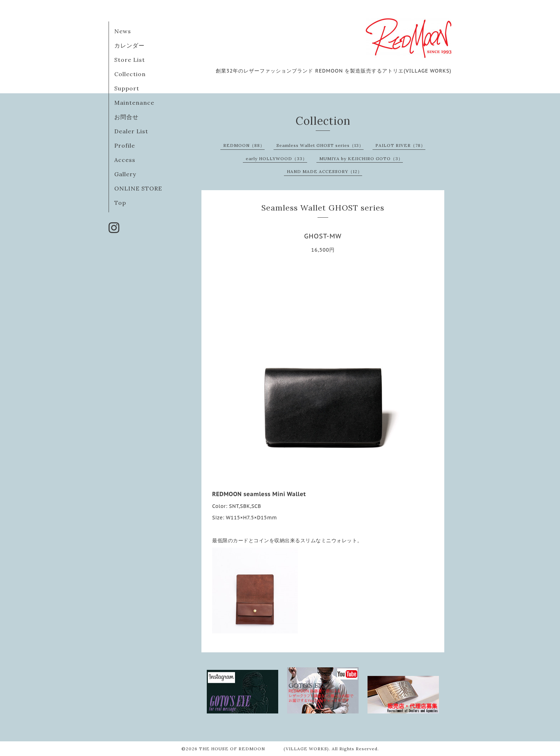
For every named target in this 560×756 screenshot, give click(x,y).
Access (125, 160)
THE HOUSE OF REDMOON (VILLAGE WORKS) (264, 749)
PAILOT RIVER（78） (400, 145)
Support (127, 88)
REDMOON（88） (244, 145)
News (123, 31)
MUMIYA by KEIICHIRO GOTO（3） (361, 159)
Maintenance (134, 103)
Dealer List (131, 131)
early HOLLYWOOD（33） (276, 159)
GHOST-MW (323, 236)
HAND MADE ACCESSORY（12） (324, 171)
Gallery (125, 174)
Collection (130, 74)
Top (120, 203)
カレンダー (129, 45)
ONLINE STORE (138, 188)
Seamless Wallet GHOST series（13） (320, 145)
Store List (130, 60)
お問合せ (126, 117)
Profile (125, 145)
